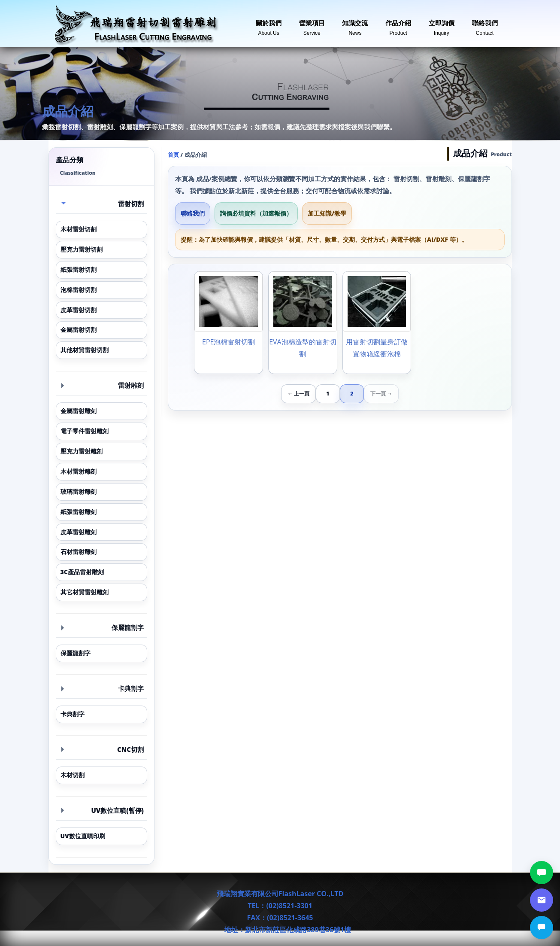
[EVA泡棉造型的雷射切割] (303, 322)
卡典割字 (73, 714)
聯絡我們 (485, 24)
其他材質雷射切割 (85, 350)
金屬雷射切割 (79, 330)
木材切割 (73, 775)
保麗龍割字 (76, 653)
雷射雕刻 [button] (103, 385)
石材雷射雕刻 (79, 552)
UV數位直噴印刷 (83, 836)
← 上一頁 (298, 394)
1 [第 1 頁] (328, 394)
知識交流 (355, 24)
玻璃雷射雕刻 (79, 491)
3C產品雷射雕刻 (82, 572)
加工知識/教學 (327, 213)
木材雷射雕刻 (79, 471)
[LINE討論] (542, 873)
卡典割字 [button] (103, 688)
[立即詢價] (542, 928)
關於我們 (269, 24)
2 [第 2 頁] (352, 394)
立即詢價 (442, 24)
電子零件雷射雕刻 (85, 431)
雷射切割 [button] (103, 204)
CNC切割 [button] (103, 749)
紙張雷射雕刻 (79, 512)
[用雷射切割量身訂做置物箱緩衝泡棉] (377, 322)
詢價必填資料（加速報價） (256, 213)
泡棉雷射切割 (79, 290)
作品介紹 (398, 24)
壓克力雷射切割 (82, 249)
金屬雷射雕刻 (79, 411)
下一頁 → (381, 394)
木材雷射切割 (79, 229)
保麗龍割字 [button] (103, 627)
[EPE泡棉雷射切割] (229, 322)
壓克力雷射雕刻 (82, 451)
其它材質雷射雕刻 (85, 592)
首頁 (173, 155)
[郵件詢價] (542, 900)
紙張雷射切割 (79, 269)
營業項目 (312, 24)
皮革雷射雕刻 (79, 532)
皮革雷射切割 (79, 310)
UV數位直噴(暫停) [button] (103, 810)
